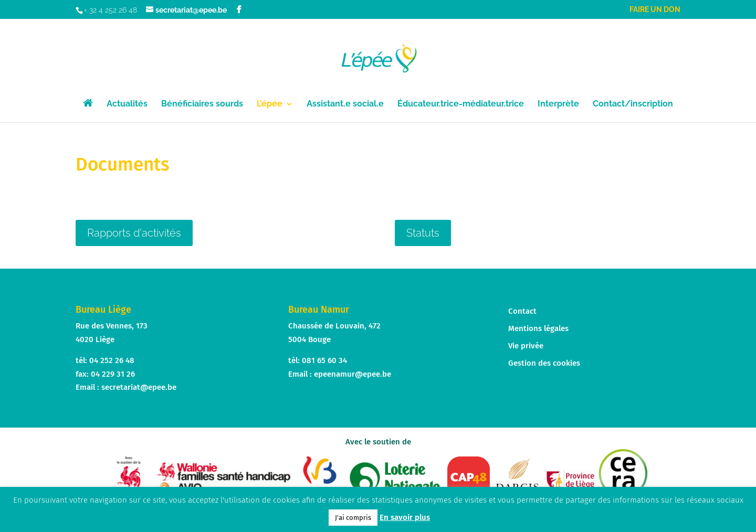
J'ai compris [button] (353, 518)
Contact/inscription (633, 104)
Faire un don (655, 10)
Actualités (127, 104)
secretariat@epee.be (139, 387)
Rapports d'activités (134, 233)
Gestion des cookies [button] (544, 363)
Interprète (558, 104)
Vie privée (526, 346)
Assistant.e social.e (345, 104)
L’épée (270, 104)
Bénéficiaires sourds (202, 104)
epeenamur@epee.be (353, 374)
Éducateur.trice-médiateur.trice (461, 104)
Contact (522, 311)
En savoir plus (405, 517)
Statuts (423, 233)
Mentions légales (538, 328)
